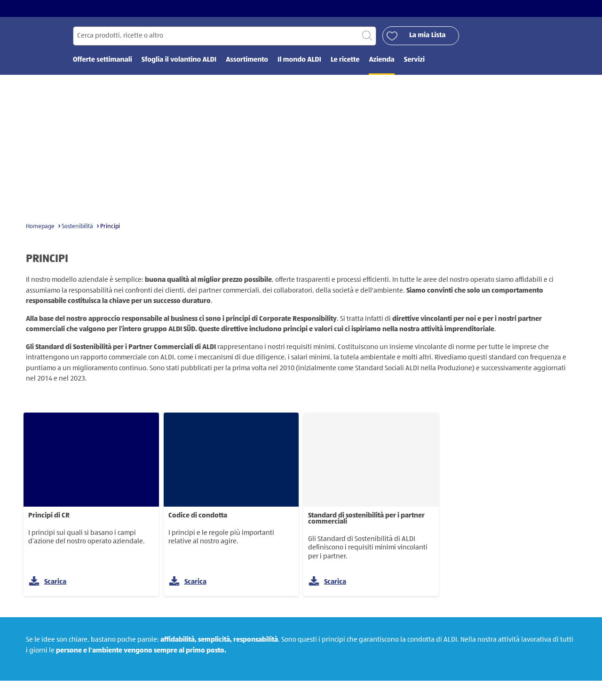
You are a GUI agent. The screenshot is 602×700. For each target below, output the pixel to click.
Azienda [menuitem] (381, 60)
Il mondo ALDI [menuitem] (299, 60)
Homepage (40, 227)
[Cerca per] (225, 36)
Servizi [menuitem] (414, 60)
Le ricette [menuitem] (345, 60)
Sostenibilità (77, 227)
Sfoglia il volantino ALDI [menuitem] (179, 60)
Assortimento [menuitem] (247, 60)
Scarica (48, 582)
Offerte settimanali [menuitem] (103, 60)
